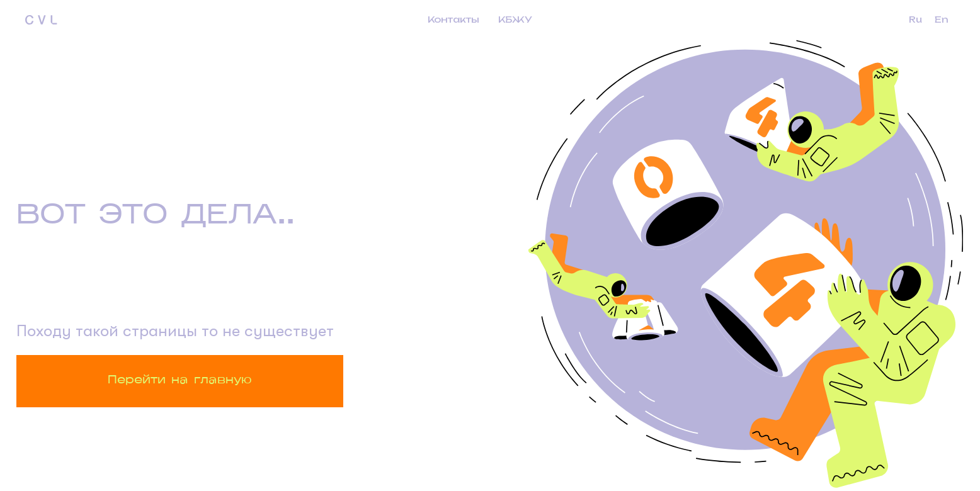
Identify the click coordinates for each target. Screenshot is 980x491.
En (942, 19)
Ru (915, 19)
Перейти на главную (180, 381)
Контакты (453, 19)
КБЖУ (515, 19)
